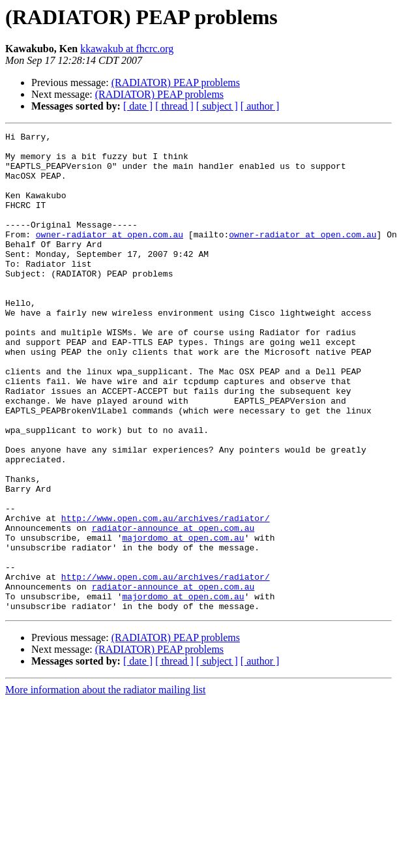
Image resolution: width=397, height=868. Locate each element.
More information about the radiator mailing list (105, 786)
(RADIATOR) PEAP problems (176, 82)
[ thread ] (174, 106)
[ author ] (260, 106)
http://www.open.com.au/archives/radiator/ (166, 596)
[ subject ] (217, 106)
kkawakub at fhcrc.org (127, 49)
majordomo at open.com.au (183, 620)
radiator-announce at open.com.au (173, 608)
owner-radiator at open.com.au (110, 256)
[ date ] (138, 106)
